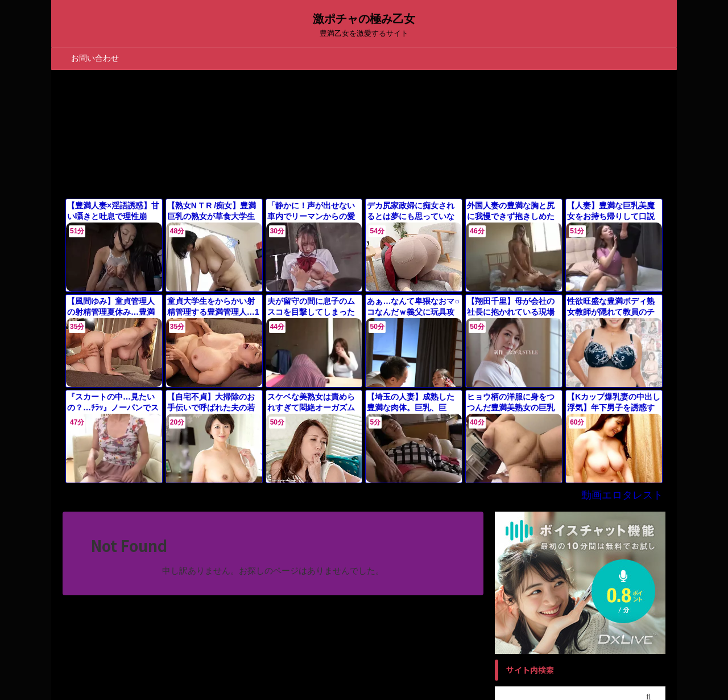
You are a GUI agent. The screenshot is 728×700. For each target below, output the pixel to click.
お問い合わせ (95, 58)
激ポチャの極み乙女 (364, 19)
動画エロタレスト (629, 482)
